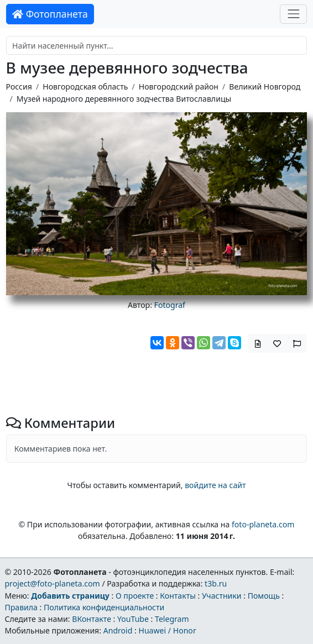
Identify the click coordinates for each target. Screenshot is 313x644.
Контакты (178, 596)
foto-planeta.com (263, 524)
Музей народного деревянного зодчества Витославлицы (124, 99)
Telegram (172, 619)
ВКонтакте (92, 619)
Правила (21, 607)
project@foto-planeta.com (52, 583)
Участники (222, 596)
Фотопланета (50, 14)
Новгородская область (85, 87)
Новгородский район (179, 87)
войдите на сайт (215, 485)
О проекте (135, 596)
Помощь (264, 596)
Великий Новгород (265, 87)
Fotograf (170, 305)
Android (118, 630)
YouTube (133, 619)
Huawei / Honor (167, 630)
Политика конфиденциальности (104, 607)
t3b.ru (216, 583)
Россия (19, 87)
